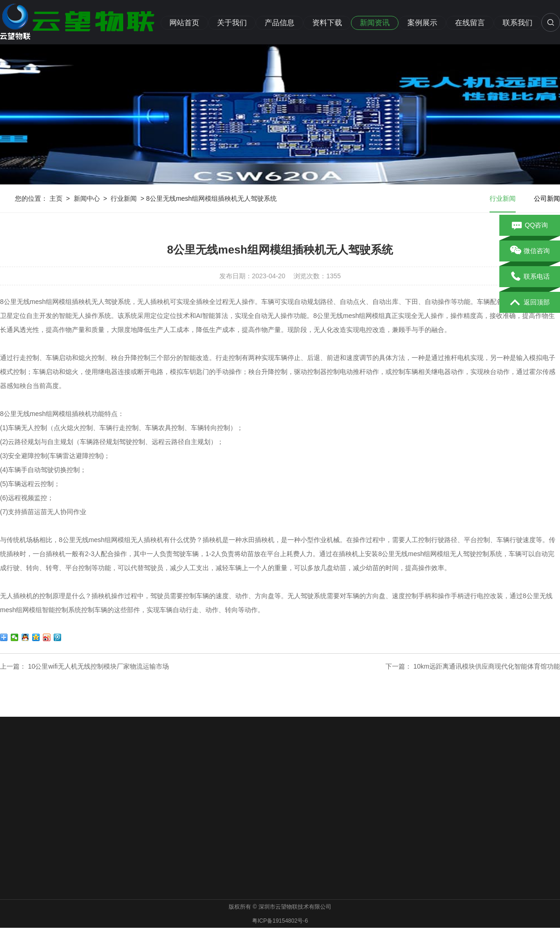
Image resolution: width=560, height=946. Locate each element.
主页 (56, 198)
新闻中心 (87, 198)
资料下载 (327, 23)
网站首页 (184, 23)
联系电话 (530, 277)
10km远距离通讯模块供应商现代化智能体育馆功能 (487, 666)
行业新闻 (124, 198)
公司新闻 (547, 198)
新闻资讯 (375, 23)
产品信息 (280, 23)
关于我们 (232, 23)
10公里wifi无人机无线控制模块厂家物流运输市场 (98, 666)
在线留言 (470, 23)
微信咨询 (530, 251)
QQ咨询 (530, 226)
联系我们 (518, 23)
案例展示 (422, 23)
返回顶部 (530, 303)
